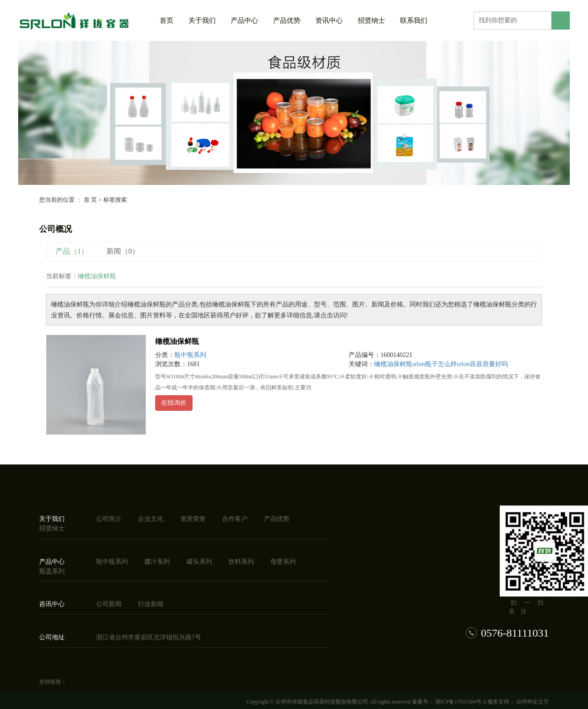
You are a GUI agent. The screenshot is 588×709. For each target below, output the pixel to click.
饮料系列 (241, 562)
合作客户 (235, 519)
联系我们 (414, 20)
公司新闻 (109, 604)
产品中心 (244, 20)
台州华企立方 (532, 702)
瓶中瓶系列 (190, 355)
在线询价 (174, 403)
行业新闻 (151, 604)
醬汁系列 (157, 562)
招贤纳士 (371, 20)
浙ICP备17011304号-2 (461, 702)
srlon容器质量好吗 (482, 364)
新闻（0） (123, 251)
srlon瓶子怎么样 (435, 364)
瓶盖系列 (52, 571)
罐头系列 (199, 562)
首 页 (90, 200)
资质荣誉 (193, 519)
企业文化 (151, 519)
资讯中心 (329, 20)
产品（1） (72, 251)
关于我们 (202, 20)
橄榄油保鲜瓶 (177, 341)
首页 (167, 20)
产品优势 (287, 20)
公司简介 (109, 519)
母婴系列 (283, 562)
